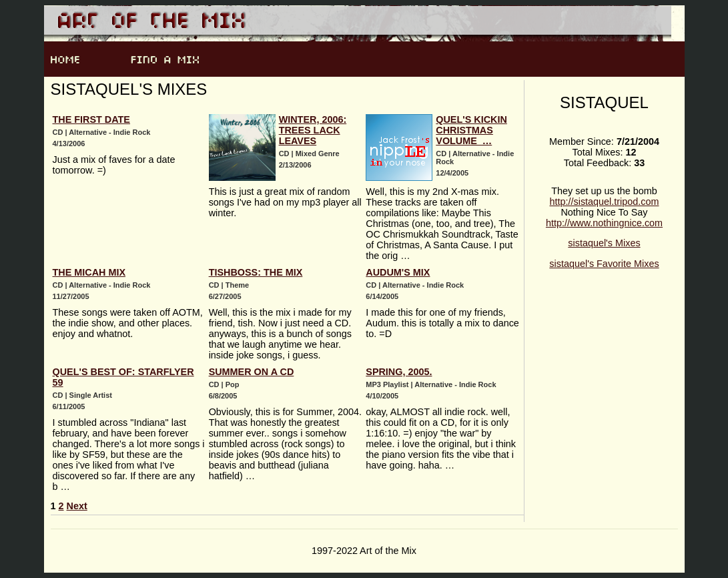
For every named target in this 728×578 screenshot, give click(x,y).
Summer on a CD (252, 372)
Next (77, 506)
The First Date (91, 119)
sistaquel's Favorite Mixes (604, 264)
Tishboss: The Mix (256, 272)
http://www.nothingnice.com (604, 223)
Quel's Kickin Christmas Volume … (471, 130)
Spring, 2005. (399, 372)
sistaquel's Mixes (604, 243)
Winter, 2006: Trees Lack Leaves (313, 130)
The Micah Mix (89, 272)
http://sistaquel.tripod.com (605, 202)
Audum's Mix (398, 272)
